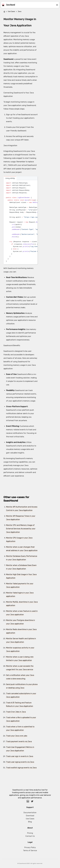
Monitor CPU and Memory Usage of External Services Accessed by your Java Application (21, 529)
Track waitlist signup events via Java (21, 768)
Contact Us (30, 836)
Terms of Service (30, 851)
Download (30, 816)
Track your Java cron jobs (17, 736)
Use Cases (11, 12)
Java (19, 12)
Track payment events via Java (19, 741)
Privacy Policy (30, 847)
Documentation (30, 813)
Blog (30, 822)
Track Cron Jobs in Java (16, 712)
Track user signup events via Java (20, 762)
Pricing (30, 833)
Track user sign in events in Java (20, 756)
